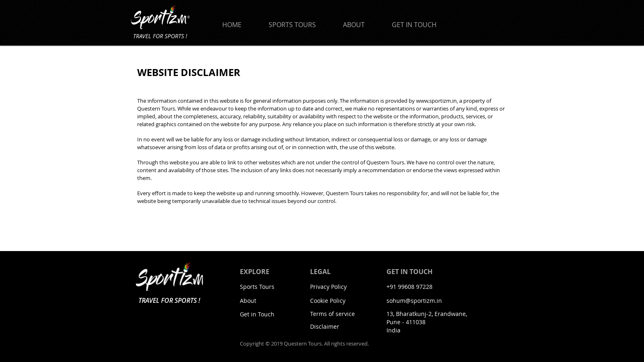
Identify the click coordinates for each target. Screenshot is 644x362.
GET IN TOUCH (409, 272)
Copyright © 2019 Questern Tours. (282, 344)
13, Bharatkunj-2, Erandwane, (427, 314)
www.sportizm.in (436, 101)
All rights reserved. (346, 344)
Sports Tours (257, 287)
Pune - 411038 (406, 322)
